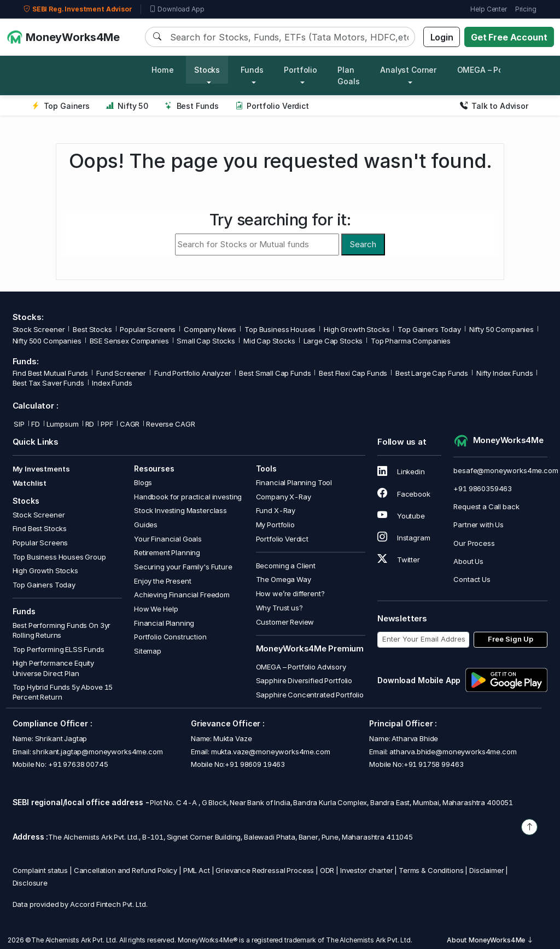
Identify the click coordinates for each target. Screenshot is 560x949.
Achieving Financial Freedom (182, 595)
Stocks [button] (207, 70)
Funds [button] (252, 70)
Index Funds (112, 383)
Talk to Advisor (494, 106)
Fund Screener (121, 373)
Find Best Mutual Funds (51, 373)
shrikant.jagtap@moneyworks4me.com (97, 752)
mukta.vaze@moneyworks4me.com (271, 752)
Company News (210, 329)
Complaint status (40, 870)
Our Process (474, 543)
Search (363, 244)
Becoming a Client (286, 566)
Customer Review (285, 622)
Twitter (399, 560)
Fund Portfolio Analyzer (193, 373)
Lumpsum (63, 424)
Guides (146, 525)
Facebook (404, 494)
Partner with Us (479, 525)
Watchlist (30, 483)
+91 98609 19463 (255, 764)
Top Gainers (61, 106)
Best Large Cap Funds (432, 373)
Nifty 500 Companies (47, 341)
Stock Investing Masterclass (180, 510)
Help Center (488, 9)
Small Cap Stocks (206, 341)
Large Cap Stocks (333, 341)
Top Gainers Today (429, 329)
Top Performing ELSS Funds (59, 649)
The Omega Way (284, 579)
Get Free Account (509, 37)
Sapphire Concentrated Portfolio (310, 695)
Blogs (143, 482)
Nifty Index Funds (504, 373)
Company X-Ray (284, 497)
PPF (107, 424)
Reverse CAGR (170, 424)
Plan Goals (348, 75)
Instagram (404, 538)
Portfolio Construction (170, 637)
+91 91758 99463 (434, 764)
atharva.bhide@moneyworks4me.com (453, 752)
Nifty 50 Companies (501, 329)
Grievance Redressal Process (265, 870)
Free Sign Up (511, 639)
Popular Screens (148, 329)
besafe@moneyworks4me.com (506, 470)
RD (90, 424)
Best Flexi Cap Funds (353, 373)
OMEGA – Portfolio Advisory (301, 667)
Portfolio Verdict (272, 106)
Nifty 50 (127, 106)
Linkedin (401, 471)
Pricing (526, 9)
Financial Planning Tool (294, 482)
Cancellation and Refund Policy (126, 870)
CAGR (130, 424)
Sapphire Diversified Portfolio (304, 680)
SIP (19, 424)
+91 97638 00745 (77, 764)
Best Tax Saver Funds (48, 383)
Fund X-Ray (276, 510)
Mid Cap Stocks (269, 341)
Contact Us (472, 579)
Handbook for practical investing (188, 497)
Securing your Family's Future (183, 567)
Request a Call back (486, 506)
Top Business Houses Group (59, 557)
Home (162, 70)
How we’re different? (290, 593)
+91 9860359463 (483, 488)
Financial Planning (164, 623)
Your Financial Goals (168, 539)
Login (442, 37)
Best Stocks (92, 329)
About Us (468, 561)
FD (36, 424)
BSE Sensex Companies (129, 341)
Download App (177, 9)
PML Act (197, 870)
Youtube (401, 516)
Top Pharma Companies (411, 341)
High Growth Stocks (357, 329)
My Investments (41, 469)
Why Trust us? (279, 608)
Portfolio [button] (301, 70)
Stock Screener (39, 329)
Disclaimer (487, 870)
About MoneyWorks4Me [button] (490, 940)
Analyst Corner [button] (408, 70)
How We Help (156, 609)
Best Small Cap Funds (275, 373)
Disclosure (30, 883)
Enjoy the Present (162, 581)
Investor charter (367, 870)
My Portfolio (275, 525)
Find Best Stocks (40, 528)
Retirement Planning (167, 552)
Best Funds (192, 106)
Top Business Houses (280, 329)
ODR (327, 870)
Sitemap (148, 651)
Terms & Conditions (431, 870)
